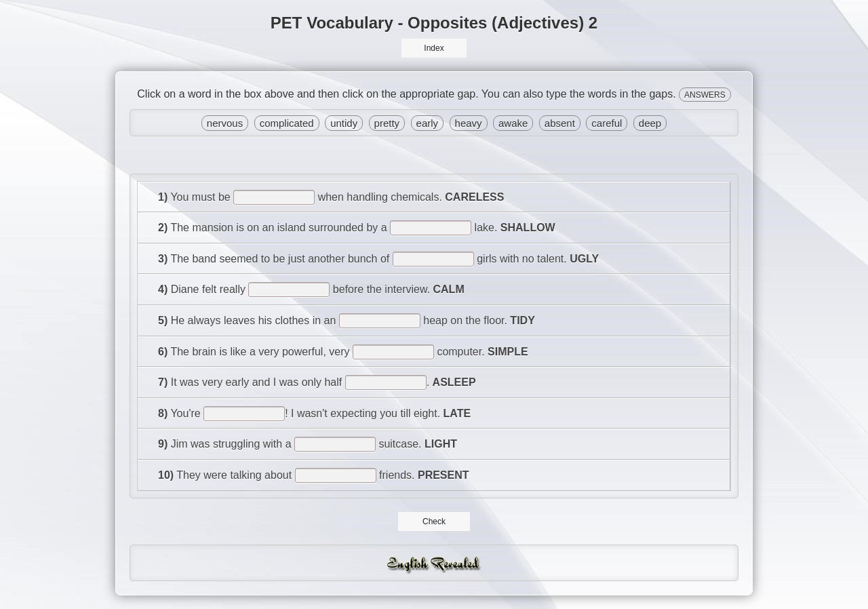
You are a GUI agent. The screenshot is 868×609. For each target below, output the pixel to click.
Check (434, 522)
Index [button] (434, 48)
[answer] (274, 197)
